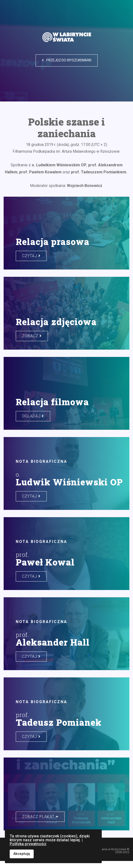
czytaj (31, 256)
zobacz (32, 336)
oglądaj (33, 416)
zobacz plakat (40, 817)
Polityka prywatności (28, 844)
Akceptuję (22, 854)
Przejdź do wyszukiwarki (67, 60)
